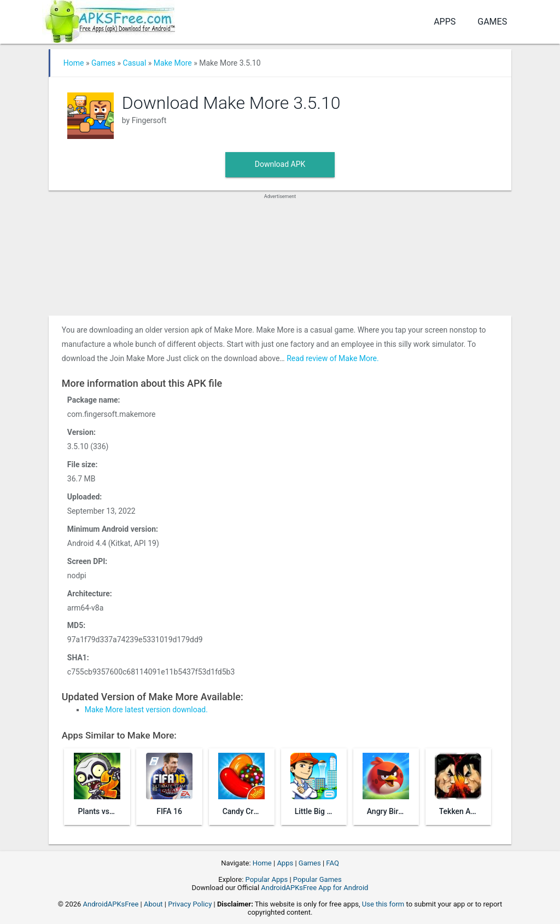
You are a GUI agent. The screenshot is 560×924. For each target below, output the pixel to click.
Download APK (280, 164)
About (153, 904)
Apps (445, 22)
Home (74, 63)
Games (492, 22)
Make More (173, 63)
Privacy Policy (190, 904)
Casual (135, 63)
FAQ (332, 863)
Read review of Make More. (333, 358)
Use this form (383, 904)
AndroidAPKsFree (111, 904)
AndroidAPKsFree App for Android (314, 888)
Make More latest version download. (146, 710)
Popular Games (317, 879)
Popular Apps (267, 879)
